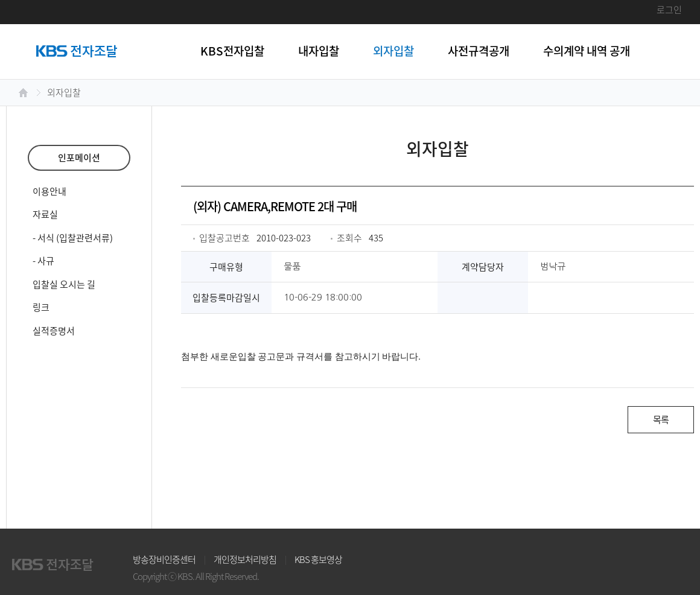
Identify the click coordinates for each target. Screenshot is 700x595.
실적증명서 (54, 331)
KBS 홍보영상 (318, 559)
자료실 (45, 214)
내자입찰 (319, 51)
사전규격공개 (479, 51)
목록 (661, 419)
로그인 (669, 10)
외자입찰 (393, 51)
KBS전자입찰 (232, 51)
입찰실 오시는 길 (64, 284)
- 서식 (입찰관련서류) (73, 238)
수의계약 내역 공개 (587, 51)
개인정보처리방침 (245, 559)
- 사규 (43, 261)
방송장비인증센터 (164, 559)
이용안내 (49, 191)
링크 (41, 307)
